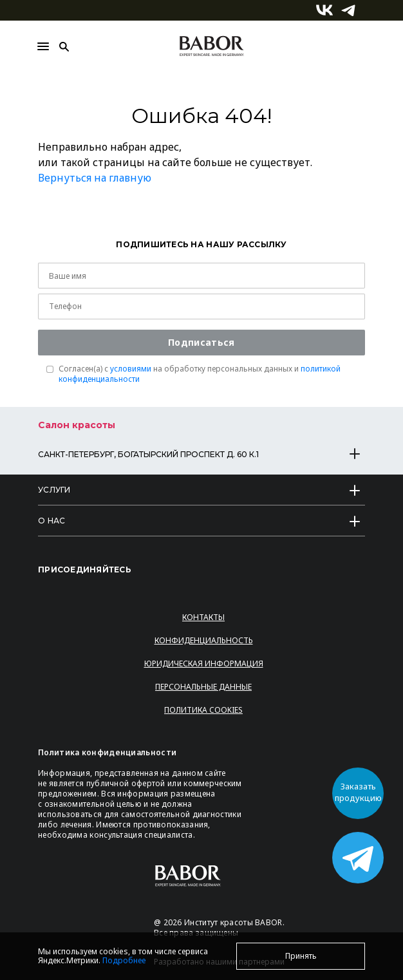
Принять (301, 956)
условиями (131, 369)
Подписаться (201, 342)
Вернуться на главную (95, 178)
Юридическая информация (204, 664)
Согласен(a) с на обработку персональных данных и (200, 374)
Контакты (203, 617)
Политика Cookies (203, 710)
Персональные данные (203, 687)
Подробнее (124, 960)
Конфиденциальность (204, 640)
